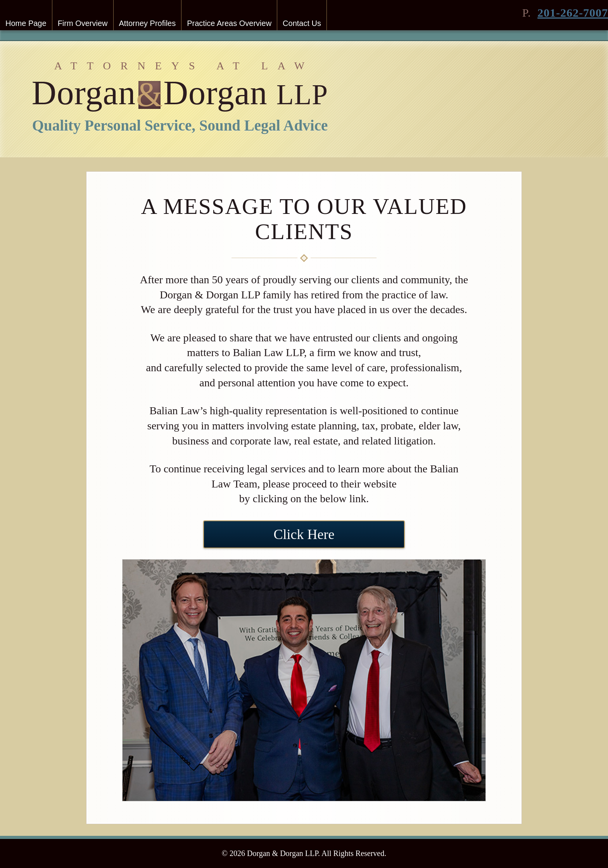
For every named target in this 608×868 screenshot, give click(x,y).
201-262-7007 (573, 13)
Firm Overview (83, 23)
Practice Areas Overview (229, 23)
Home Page (26, 23)
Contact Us (302, 23)
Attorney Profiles (148, 23)
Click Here (304, 534)
